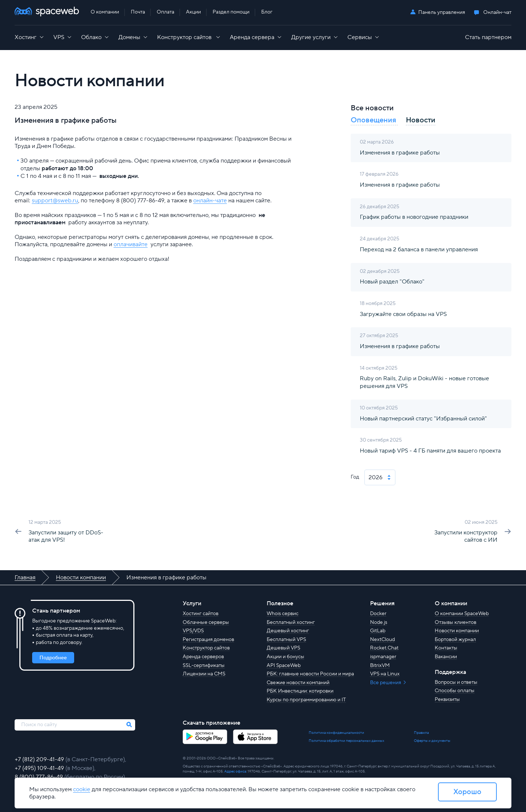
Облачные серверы (206, 622)
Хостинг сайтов (201, 614)
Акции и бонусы (285, 657)
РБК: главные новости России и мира (310, 674)
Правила (421, 733)
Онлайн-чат (497, 13)
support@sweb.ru (55, 201)
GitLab (378, 631)
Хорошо (467, 792)
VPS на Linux (385, 674)
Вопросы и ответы (456, 682)
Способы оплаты (455, 691)
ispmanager (383, 657)
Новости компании (457, 631)
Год (355, 477)
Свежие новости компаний (298, 683)
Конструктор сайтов (206, 648)
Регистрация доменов (208, 640)
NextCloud (382, 640)
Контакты (446, 648)
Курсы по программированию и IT (306, 700)
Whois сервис (283, 614)
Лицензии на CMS (204, 674)
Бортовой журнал (455, 640)
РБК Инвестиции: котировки (300, 691)
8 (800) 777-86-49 (39, 777)
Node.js (379, 622)
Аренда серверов (203, 657)
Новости (421, 120)
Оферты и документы (432, 741)
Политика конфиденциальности (336, 733)
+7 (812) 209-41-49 (40, 759)
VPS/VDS (193, 631)
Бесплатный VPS (286, 640)
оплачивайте (131, 244)
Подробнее (53, 658)
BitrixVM (380, 666)
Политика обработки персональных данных (346, 741)
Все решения (386, 683)
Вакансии (446, 657)
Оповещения (374, 120)
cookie (82, 789)
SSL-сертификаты (204, 666)
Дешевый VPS (283, 648)
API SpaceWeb (284, 666)
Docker (378, 614)
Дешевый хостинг (288, 631)
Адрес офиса (235, 771)
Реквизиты (447, 699)
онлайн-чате (210, 201)
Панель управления (442, 12)
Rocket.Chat (384, 648)
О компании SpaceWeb (462, 614)
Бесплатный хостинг (291, 622)
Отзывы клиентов (456, 622)
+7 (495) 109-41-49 (40, 768)
